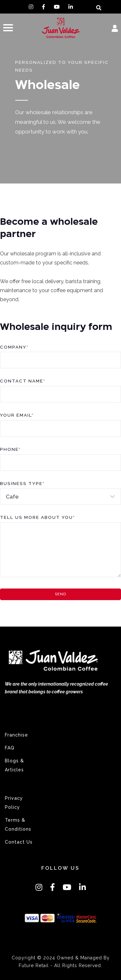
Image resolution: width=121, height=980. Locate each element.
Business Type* (22, 483)
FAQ (10, 748)
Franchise (16, 735)
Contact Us (19, 842)
